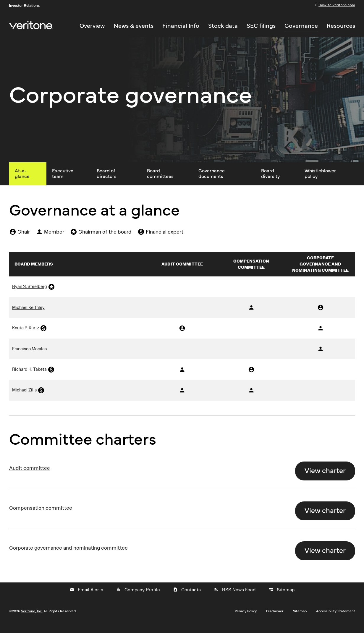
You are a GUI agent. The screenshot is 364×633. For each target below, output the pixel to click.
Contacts (187, 598)
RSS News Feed (235, 598)
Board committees (160, 182)
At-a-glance (22, 182)
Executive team (63, 182)
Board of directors (107, 182)
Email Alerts (86, 598)
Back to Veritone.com (337, 5)
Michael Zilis (24, 398)
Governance (301, 26)
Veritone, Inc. (32, 619)
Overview (92, 26)
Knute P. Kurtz (26, 336)
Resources (341, 26)
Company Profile (138, 598)
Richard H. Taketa (29, 378)
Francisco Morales (29, 357)
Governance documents (212, 182)
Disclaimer (275, 619)
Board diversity (270, 182)
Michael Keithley (28, 316)
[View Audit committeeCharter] (182, 476)
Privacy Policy (246, 619)
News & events (134, 26)
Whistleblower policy (320, 182)
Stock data (223, 26)
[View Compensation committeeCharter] (182, 516)
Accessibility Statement (336, 619)
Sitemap (282, 598)
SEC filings (261, 26)
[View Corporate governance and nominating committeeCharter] (182, 556)
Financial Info (181, 26)
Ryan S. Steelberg (30, 295)
